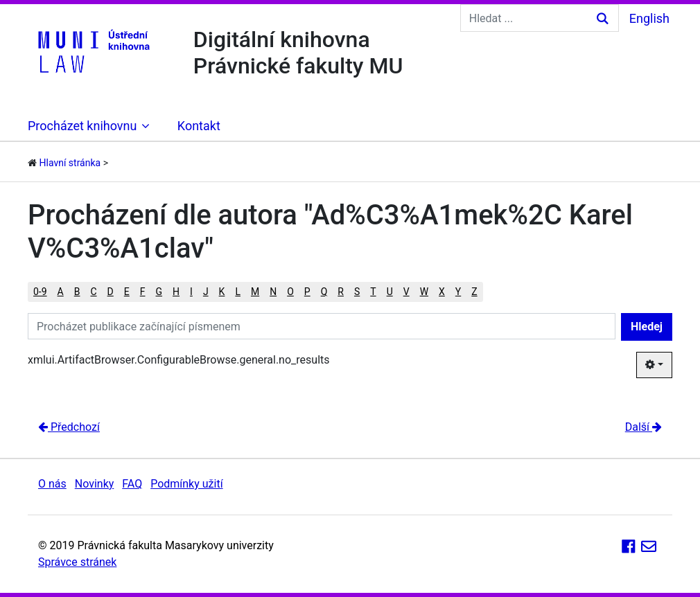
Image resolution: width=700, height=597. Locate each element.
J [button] (206, 292)
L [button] (238, 292)
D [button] (111, 292)
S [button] (357, 292)
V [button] (406, 292)
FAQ (132, 484)
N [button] (273, 292)
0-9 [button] (40, 292)
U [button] (390, 292)
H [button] (176, 292)
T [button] (373, 292)
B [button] (77, 292)
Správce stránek (77, 562)
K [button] (222, 292)
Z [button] (474, 292)
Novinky (95, 484)
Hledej (647, 327)
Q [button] (324, 292)
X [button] (442, 292)
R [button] (341, 292)
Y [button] (458, 292)
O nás (52, 484)
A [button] (61, 292)
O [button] (290, 292)
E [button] (127, 292)
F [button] (143, 292)
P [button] (307, 292)
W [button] (424, 292)
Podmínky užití (186, 484)
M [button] (255, 292)
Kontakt (199, 126)
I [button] (191, 292)
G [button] (159, 292)
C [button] (93, 292)
